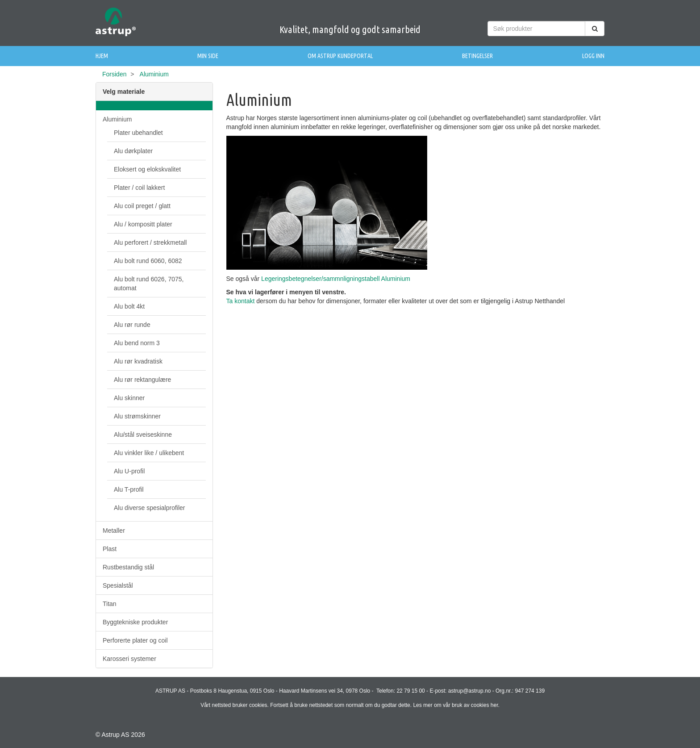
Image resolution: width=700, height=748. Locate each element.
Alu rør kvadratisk (138, 361)
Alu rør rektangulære (142, 380)
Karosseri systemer (129, 659)
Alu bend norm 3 (137, 343)
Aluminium (117, 119)
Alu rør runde (132, 325)
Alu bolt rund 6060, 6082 (148, 261)
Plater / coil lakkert (139, 188)
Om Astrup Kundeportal (340, 56)
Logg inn (593, 56)
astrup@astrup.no (470, 691)
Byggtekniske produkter (135, 622)
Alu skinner (129, 398)
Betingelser (477, 56)
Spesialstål (118, 585)
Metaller (114, 531)
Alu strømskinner (137, 416)
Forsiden (114, 74)
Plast (110, 549)
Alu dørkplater (133, 151)
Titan (110, 604)
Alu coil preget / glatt (142, 206)
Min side (208, 56)
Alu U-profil (129, 471)
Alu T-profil (129, 489)
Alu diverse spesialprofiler (150, 508)
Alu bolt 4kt (129, 306)
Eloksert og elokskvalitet (147, 169)
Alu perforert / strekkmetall (150, 242)
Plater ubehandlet (138, 133)
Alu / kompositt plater (143, 224)
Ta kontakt (242, 301)
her (494, 705)
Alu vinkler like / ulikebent (149, 453)
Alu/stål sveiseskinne (143, 435)
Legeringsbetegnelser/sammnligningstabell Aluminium (337, 279)
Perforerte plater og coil (135, 640)
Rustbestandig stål (128, 567)
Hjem (102, 56)
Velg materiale (124, 92)
